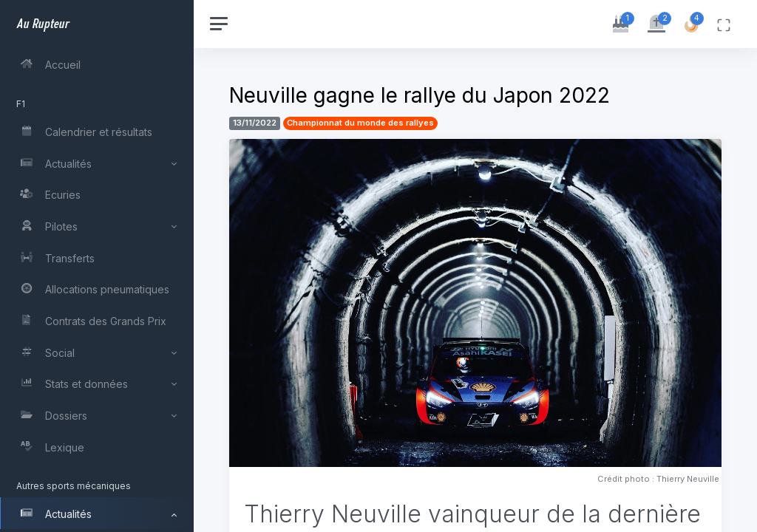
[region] (98, 266)
